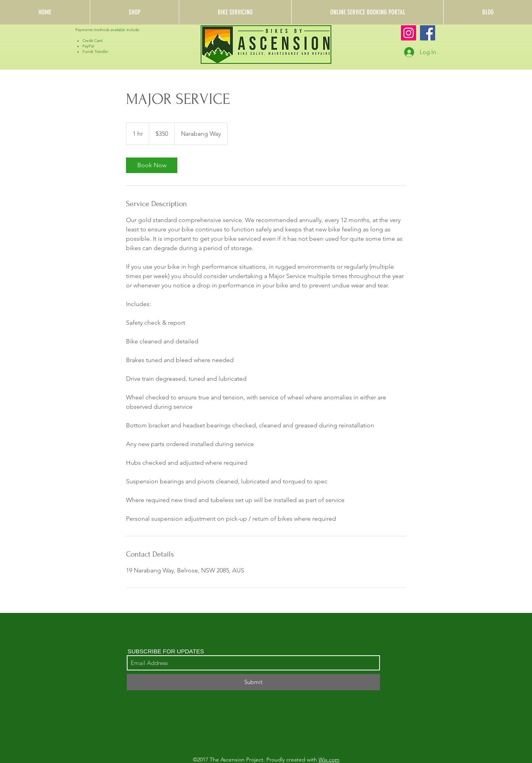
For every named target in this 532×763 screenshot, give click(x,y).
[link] (152, 165)
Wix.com (329, 759)
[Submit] (253, 682)
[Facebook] (428, 33)
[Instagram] (409, 33)
